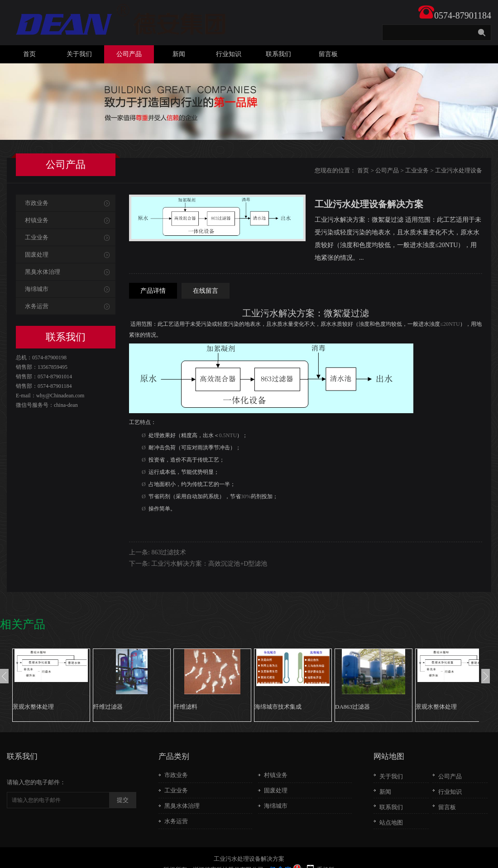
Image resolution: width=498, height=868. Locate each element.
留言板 (328, 54)
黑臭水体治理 (43, 272)
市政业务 (37, 203)
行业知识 (229, 54)
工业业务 (417, 170)
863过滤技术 (169, 552)
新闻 (179, 54)
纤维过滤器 (108, 707)
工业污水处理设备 (459, 170)
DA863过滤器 (352, 707)
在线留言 (206, 291)
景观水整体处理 (33, 707)
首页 (29, 54)
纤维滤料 (186, 707)
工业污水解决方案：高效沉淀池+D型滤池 (209, 564)
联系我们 (278, 54)
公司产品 (129, 54)
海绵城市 (37, 289)
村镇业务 (37, 220)
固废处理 (37, 255)
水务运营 (37, 306)
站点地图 (391, 823)
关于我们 (79, 54)
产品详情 (153, 291)
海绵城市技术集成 (278, 707)
